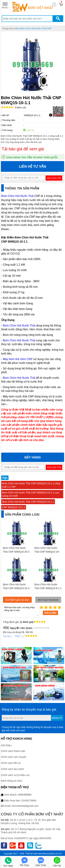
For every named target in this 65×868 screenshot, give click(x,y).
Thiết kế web (31, 854)
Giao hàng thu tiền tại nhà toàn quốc (32, 157)
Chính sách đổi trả (11, 763)
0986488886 (25, 795)
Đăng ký (57, 718)
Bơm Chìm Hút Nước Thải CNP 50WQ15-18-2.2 (47, 552)
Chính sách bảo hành (12, 769)
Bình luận (21, 108)
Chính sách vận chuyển (14, 757)
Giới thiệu (6, 745)
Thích (16, 636)
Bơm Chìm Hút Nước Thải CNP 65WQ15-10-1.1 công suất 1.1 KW (31, 485)
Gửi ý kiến (50, 613)
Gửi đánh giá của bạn (17, 600)
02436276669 (29, 801)
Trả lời (6, 636)
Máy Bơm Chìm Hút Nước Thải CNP (33, 28)
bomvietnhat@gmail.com (25, 806)
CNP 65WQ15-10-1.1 (14, 507)
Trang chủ (7, 28)
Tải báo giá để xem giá (23, 149)
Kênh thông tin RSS (12, 781)
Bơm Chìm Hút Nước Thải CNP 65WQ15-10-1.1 (28, 502)
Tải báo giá (57, 115)
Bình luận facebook (48, 600)
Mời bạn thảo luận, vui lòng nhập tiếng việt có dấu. (21, 611)
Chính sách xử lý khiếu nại (15, 775)
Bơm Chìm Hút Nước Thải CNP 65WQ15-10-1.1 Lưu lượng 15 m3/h (31, 494)
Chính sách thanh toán (13, 751)
